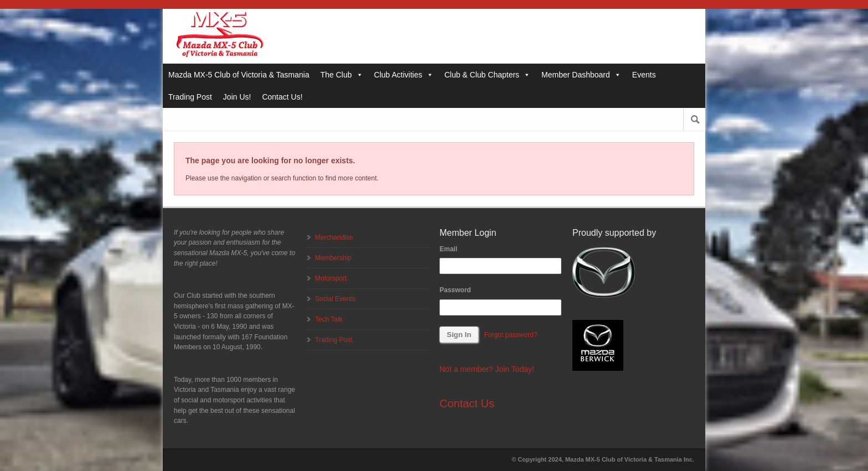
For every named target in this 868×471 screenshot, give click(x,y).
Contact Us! (282, 97)
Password (455, 290)
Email (448, 249)
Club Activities (404, 75)
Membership (333, 258)
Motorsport (331, 278)
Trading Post (190, 97)
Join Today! (515, 369)
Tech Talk (329, 319)
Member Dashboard (581, 75)
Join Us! (237, 97)
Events (644, 75)
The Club (342, 75)
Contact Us (467, 403)
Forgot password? (510, 335)
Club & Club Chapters (487, 75)
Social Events (335, 299)
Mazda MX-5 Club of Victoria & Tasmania (239, 75)
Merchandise (334, 237)
